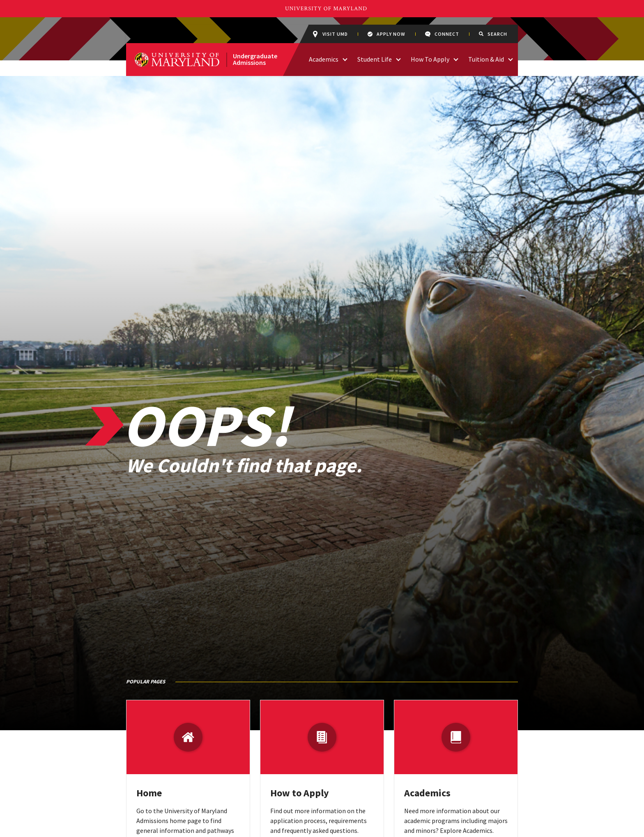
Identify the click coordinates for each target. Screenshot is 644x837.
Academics (427, 793)
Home (149, 793)
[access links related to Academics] (345, 59)
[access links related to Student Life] (398, 59)
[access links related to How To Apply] (456, 59)
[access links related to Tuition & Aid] (511, 59)
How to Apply (300, 793)
